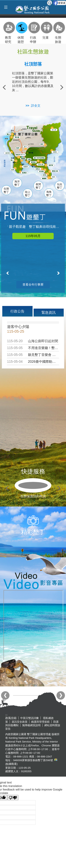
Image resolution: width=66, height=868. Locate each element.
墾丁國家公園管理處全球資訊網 (33, 9)
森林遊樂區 (41, 158)
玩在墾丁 (60, 186)
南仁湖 (54, 130)
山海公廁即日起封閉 (43, 341)
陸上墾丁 (28, 194)
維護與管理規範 (40, 722)
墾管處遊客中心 (40, 162)
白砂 (13, 170)
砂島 (46, 175)
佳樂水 (56, 152)
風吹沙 (52, 166)
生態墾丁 (6, 190)
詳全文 (36, 106)
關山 (13, 160)
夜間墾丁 (38, 186)
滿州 (42, 144)
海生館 (18, 137)
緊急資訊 (49, 312)
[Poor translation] (13, 798)
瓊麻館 (24, 159)
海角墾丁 (49, 194)
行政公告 (17, 311)
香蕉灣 (42, 172)
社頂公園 (42, 165)
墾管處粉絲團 (59, 3)
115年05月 (33, 236)
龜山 (9, 134)
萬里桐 (8, 153)
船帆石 (39, 169)
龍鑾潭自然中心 (26, 155)
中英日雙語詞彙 (29, 718)
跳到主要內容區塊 (2, 2)
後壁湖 (26, 167)
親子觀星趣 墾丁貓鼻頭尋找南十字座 (35, 227)
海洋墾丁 (17, 183)
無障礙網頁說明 (31, 725)
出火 (26, 147)
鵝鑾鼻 (45, 179)
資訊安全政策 (20, 722)
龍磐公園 (56, 171)
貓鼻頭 (25, 173)
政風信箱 (11, 718)
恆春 (18, 148)
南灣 (30, 159)
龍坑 (54, 177)
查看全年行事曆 (33, 285)
